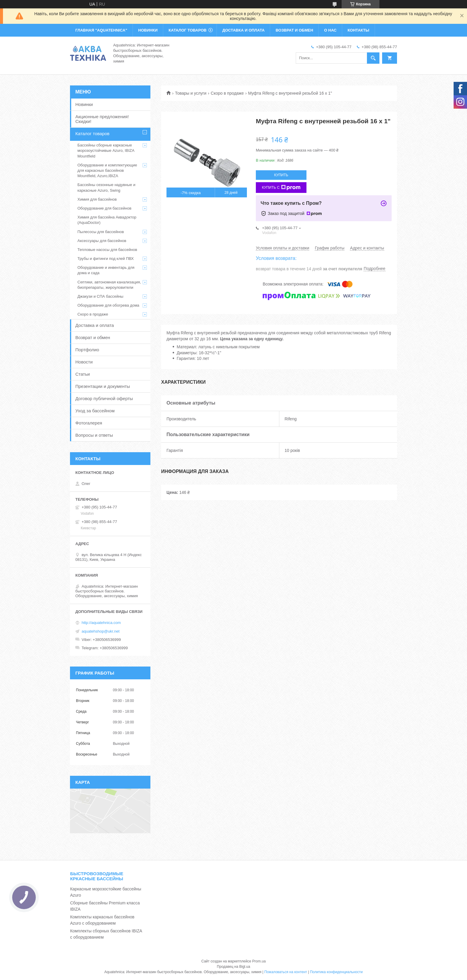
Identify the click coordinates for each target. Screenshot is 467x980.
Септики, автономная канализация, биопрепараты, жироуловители (109, 285)
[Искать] (373, 58)
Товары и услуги (191, 93)
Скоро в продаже (227, 93)
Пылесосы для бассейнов (101, 232)
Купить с (281, 188)
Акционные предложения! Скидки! (102, 119)
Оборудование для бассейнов (104, 208)
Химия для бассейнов (97, 199)
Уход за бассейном (95, 411)
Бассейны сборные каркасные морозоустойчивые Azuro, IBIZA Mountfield (106, 150)
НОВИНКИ (148, 30)
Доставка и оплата (95, 325)
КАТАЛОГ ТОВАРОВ (187, 30)
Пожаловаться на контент (285, 972)
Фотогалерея (89, 423)
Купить (281, 175)
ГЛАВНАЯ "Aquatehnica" (101, 30)
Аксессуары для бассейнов (102, 241)
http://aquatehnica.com (101, 623)
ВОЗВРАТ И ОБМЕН (294, 30)
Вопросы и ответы (94, 435)
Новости (84, 362)
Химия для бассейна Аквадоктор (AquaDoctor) (107, 220)
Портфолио (87, 350)
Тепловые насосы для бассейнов (107, 250)
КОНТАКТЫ (358, 30)
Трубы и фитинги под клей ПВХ (106, 259)
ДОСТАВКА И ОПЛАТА (243, 30)
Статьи (83, 374)
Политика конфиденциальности (336, 972)
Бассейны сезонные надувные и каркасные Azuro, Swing (106, 187)
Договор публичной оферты (104, 398)
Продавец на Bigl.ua (233, 967)
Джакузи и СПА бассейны (100, 296)
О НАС (330, 30)
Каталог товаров (92, 134)
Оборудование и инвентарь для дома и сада (106, 270)
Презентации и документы (103, 386)
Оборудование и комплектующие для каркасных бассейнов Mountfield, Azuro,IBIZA (107, 170)
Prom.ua (259, 961)
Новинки (84, 104)
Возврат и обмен (93, 337)
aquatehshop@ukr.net (101, 631)
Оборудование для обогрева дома (108, 305)
